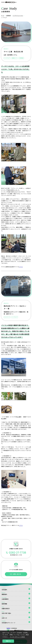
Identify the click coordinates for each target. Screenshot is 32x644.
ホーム (3, 15)
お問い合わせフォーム (16, 574)
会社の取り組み (16, 613)
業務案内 (16, 594)
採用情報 (16, 603)
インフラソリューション (18, 15)
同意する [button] (8, 641)
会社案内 (16, 589)
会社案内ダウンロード (16, 622)
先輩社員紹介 (16, 608)
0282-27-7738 (16, 553)
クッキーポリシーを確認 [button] (17, 637)
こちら (21, 267)
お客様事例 (8, 15)
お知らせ (16, 617)
